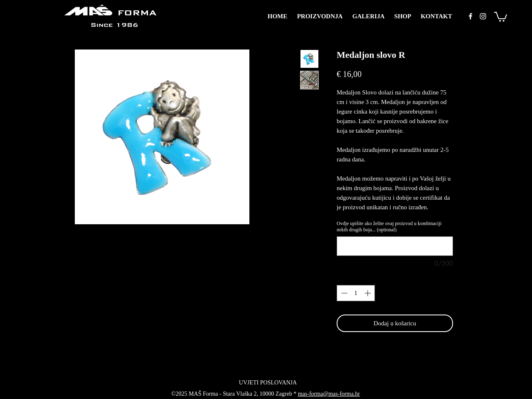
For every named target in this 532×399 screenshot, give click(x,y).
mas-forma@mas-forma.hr (329, 394)
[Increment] (368, 293)
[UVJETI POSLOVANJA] (268, 383)
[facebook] (470, 16)
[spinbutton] (356, 293)
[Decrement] (344, 293)
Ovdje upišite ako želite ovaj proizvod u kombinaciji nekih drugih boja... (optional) (389, 227)
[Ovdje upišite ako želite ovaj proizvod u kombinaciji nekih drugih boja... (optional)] (395, 246)
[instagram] (483, 16)
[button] (501, 16)
